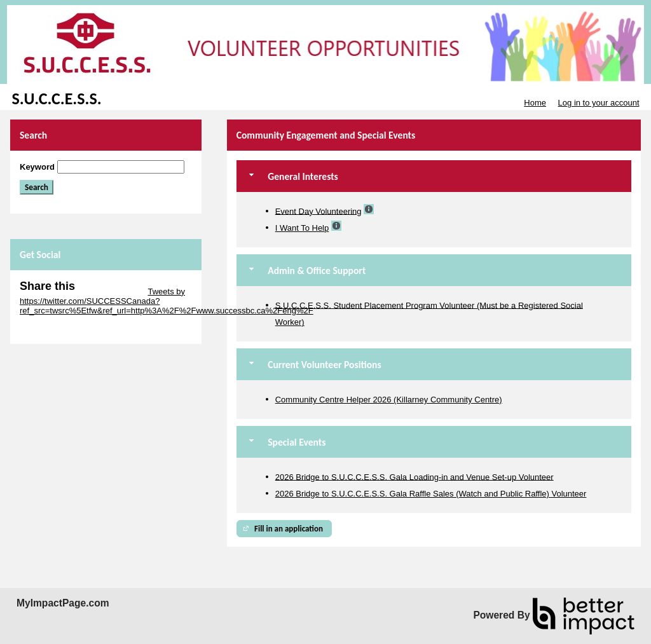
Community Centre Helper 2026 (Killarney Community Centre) (389, 400)
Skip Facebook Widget (61, 330)
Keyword (37, 167)
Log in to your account (599, 103)
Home (535, 103)
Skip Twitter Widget (110, 291)
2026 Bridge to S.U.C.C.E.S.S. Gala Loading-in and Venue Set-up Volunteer (415, 476)
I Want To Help (302, 228)
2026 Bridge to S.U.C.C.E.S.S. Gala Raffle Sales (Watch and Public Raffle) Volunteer (431, 494)
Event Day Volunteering (319, 211)
